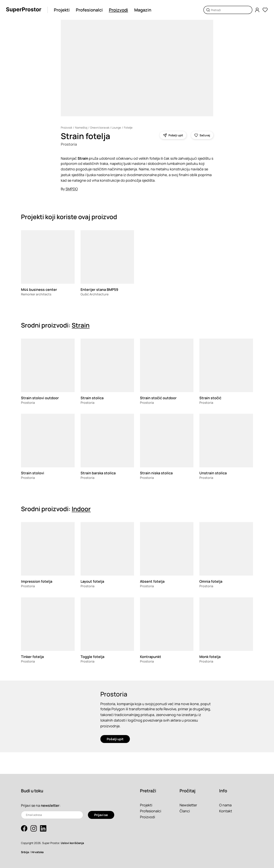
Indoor (81, 509)
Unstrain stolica (213, 473)
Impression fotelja (37, 581)
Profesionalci (89, 10)
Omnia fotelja (211, 581)
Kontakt (226, 811)
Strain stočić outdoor (158, 398)
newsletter (50, 805)
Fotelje (128, 127)
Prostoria (69, 144)
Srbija (25, 852)
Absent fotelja (152, 581)
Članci (185, 811)
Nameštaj (81, 127)
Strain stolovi (33, 473)
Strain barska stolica (98, 473)
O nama (225, 805)
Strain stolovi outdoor (40, 398)
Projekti (62, 10)
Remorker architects (36, 294)
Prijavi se (101, 815)
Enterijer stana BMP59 (99, 289)
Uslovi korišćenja (72, 843)
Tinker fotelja (32, 657)
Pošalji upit (115, 739)
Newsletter (188, 805)
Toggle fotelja (92, 657)
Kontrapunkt (151, 657)
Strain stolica (92, 398)
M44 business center (39, 289)
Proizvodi (118, 10)
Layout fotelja (92, 581)
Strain (81, 325)
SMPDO (72, 189)
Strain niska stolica (156, 473)
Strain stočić (210, 398)
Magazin (143, 10)
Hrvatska (38, 852)
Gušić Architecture (95, 294)
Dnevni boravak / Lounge (106, 127)
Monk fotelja (210, 657)
